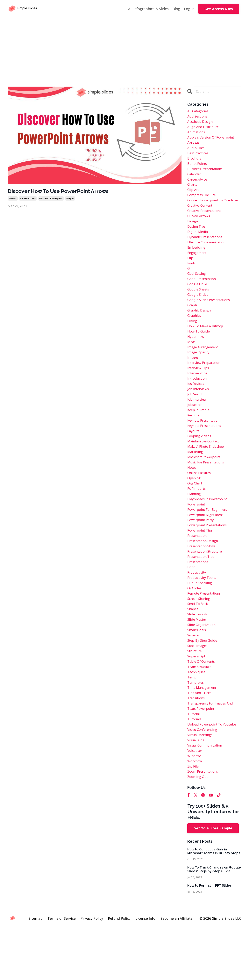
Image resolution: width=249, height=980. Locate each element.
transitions (197, 745)
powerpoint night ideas (207, 548)
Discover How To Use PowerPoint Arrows (64, 192)
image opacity (199, 375)
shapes (70, 199)
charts (193, 190)
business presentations (207, 173)
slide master (198, 661)
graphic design (200, 330)
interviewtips (198, 397)
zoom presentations (204, 823)
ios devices (197, 408)
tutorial (194, 761)
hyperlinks (196, 358)
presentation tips (202, 593)
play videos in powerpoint (209, 532)
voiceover (196, 801)
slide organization (203, 666)
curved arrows (28, 199)
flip (190, 274)
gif (190, 285)
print (192, 604)
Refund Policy (119, 970)
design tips (197, 240)
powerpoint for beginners (209, 543)
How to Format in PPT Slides (210, 938)
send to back (199, 644)
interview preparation (206, 386)
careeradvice (198, 184)
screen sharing (200, 638)
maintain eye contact (205, 470)
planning (195, 526)
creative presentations (206, 224)
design (193, 235)
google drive (198, 302)
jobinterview (198, 425)
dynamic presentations (207, 252)
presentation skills (203, 582)
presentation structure (207, 588)
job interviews (199, 414)
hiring (192, 341)
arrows (13, 199)
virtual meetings (201, 784)
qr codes (195, 627)
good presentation (203, 296)
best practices (199, 156)
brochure (195, 162)
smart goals (198, 672)
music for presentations (208, 492)
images (193, 380)
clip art (194, 196)
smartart (195, 677)
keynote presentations (206, 453)
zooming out (199, 829)
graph (193, 324)
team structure (201, 711)
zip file (193, 817)
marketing (196, 481)
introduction (198, 403)
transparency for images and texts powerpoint (212, 753)
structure (195, 694)
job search (196, 420)
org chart (196, 515)
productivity (198, 610)
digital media (198, 246)
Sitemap (36, 970)
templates (196, 728)
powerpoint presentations (209, 560)
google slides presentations (211, 319)
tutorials (195, 767)
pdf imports (197, 520)
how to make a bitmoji (207, 347)
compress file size (203, 201)
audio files (196, 151)
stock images (199, 689)
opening (195, 509)
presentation (198, 571)
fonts (192, 280)
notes (192, 498)
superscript (197, 700)
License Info (145, 970)
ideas (192, 364)
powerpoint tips (201, 565)
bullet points (198, 168)
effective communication (208, 257)
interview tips (199, 392)
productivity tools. (203, 616)
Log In (189, 9)
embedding (197, 263)
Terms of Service (62, 970)
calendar (195, 179)
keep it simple (199, 436)
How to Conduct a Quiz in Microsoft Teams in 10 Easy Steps (214, 903)
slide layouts (198, 655)
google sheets (199, 308)
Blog (176, 9)
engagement (198, 268)
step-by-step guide (204, 683)
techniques (197, 717)
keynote (194, 442)
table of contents (203, 705)
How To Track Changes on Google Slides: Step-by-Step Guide (214, 921)
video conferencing (204, 778)
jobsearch (196, 431)
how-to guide (199, 352)
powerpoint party (202, 554)
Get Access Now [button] (219, 9)
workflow (195, 812)
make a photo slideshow (208, 476)
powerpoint (197, 537)
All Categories (199, 111)
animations (197, 134)
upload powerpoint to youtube (214, 773)
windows (195, 806)
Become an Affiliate (176, 970)
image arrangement (204, 369)
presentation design (204, 576)
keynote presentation (206, 448)
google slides (199, 313)
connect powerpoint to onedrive (207, 210)
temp (192, 722)
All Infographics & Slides (148, 9)
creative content (202, 218)
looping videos (200, 464)
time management (203, 733)
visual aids (196, 789)
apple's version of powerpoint (213, 139)
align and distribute (204, 128)
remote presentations (206, 633)
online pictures (200, 504)
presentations (199, 599)
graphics (195, 336)
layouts (194, 459)
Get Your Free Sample (213, 880)
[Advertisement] (124, 47)
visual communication (206, 795)
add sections (198, 117)
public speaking (201, 621)
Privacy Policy (92, 970)
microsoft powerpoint (51, 199)
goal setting (198, 291)
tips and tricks (200, 739)
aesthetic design (201, 123)
